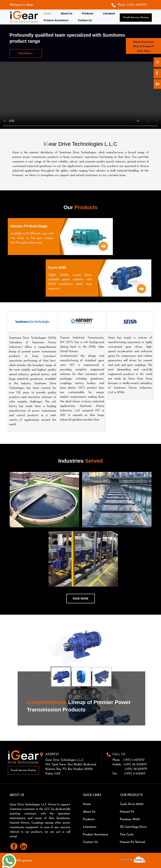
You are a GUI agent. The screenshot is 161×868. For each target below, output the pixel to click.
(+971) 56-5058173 (135, 765)
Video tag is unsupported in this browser (80, 96)
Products (88, 13)
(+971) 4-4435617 (135, 774)
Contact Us (85, 20)
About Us (66, 13)
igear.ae (27, 861)
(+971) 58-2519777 (136, 769)
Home (48, 13)
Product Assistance (56, 20)
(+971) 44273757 (137, 5)
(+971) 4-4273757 (134, 760)
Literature (109, 13)
